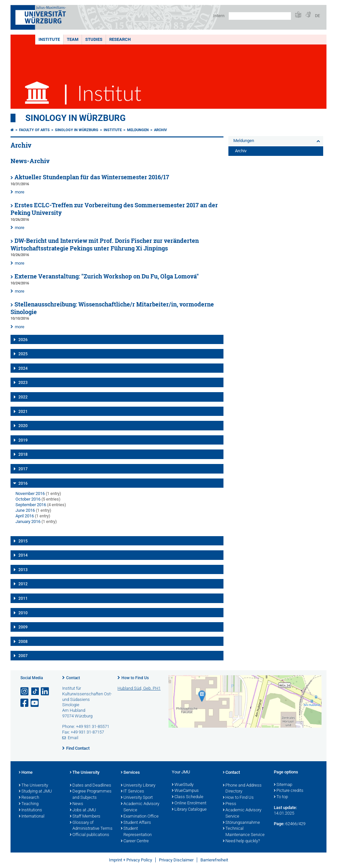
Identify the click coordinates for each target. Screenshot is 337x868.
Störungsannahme (241, 823)
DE (317, 16)
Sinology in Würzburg (76, 118)
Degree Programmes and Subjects (91, 795)
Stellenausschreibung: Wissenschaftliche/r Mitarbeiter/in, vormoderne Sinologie (112, 308)
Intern (219, 16)
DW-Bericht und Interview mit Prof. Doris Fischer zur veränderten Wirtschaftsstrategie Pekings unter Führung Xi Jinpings (105, 245)
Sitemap (283, 785)
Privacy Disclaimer (176, 860)
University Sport (137, 798)
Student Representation (136, 832)
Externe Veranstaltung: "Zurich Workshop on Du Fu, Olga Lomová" (107, 276)
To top (281, 797)
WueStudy (183, 785)
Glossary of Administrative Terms (91, 826)
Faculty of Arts (34, 130)
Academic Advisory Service (140, 807)
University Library (138, 786)
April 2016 (25, 516)
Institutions (30, 810)
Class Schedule (188, 797)
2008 (23, 642)
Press (230, 804)
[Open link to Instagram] (25, 692)
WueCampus (185, 791)
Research (120, 39)
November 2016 (30, 493)
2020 (23, 426)
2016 (23, 483)
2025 (23, 354)
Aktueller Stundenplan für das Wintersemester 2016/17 (92, 177)
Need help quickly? (241, 841)
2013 (23, 570)
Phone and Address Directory (242, 789)
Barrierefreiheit (214, 860)
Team (73, 39)
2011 (23, 598)
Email (73, 738)
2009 (23, 627)
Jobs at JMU (83, 810)
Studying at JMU (35, 792)
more (20, 192)
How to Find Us (135, 678)
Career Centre (135, 841)
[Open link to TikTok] (35, 692)
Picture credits (289, 791)
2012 (23, 584)
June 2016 (25, 510)
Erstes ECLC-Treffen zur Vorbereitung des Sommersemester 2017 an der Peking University (114, 209)
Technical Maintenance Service (244, 832)
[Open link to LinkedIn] (45, 692)
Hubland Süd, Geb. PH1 (139, 688)
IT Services (132, 792)
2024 (23, 368)
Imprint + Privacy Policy (130, 860)
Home (26, 773)
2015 (23, 541)
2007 (23, 656)
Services (130, 773)
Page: (279, 824)
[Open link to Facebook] (25, 703)
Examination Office (140, 817)
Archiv (160, 130)
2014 (23, 555)
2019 (23, 440)
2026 (23, 340)
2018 (23, 454)
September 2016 (31, 505)
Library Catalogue (189, 810)
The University (33, 786)
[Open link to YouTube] (35, 703)
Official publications (90, 835)
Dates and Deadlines (91, 786)
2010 (23, 613)
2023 (23, 383)
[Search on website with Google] (260, 16)
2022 (23, 397)
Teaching (29, 804)
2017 (23, 469)
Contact (73, 678)
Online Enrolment (189, 803)
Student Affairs (136, 823)
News (77, 804)
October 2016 (28, 499)
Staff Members (85, 817)
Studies (94, 39)
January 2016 (28, 521)
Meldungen (138, 130)
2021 (23, 412)
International (32, 817)
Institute (49, 39)
